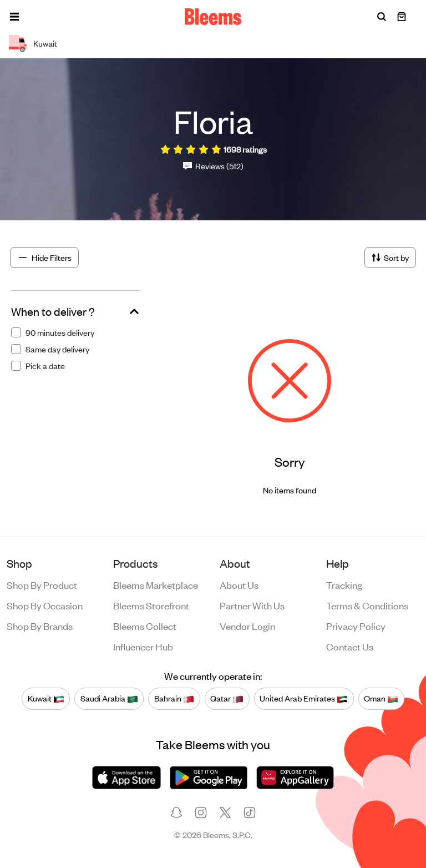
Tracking (344, 584)
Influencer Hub (143, 646)
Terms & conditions (367, 605)
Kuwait (46, 699)
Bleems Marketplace (156, 584)
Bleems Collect (145, 625)
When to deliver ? (53, 311)
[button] (14, 17)
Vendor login (247, 625)
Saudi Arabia (109, 699)
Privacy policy (356, 625)
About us (239, 584)
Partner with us (252, 605)
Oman (381, 699)
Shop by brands (40, 625)
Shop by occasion (45, 605)
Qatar (227, 699)
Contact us (350, 646)
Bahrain (174, 699)
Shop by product (42, 584)
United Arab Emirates (304, 699)
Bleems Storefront (151, 605)
